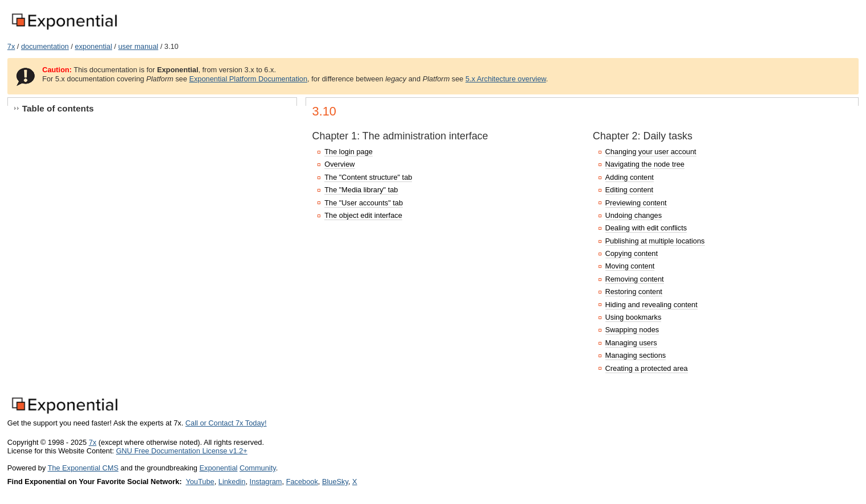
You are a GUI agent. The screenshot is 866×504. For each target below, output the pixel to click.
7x (11, 46)
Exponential (218, 468)
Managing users (631, 343)
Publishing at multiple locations (655, 241)
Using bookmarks (634, 317)
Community (258, 468)
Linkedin (232, 482)
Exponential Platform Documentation (248, 79)
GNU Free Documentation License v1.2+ (182, 451)
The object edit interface (363, 215)
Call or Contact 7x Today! (226, 423)
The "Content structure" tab (368, 177)
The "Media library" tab (361, 190)
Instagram (266, 482)
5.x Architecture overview (506, 79)
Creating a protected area (647, 368)
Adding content (630, 177)
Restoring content (634, 292)
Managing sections (636, 355)
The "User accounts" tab (364, 203)
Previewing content (636, 203)
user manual (138, 46)
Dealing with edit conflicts (646, 228)
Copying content (632, 253)
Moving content (630, 266)
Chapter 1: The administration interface (400, 136)
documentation (45, 46)
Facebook (302, 482)
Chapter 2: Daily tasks (643, 136)
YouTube (200, 482)
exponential (94, 46)
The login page (349, 152)
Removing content (635, 279)
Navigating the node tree (645, 164)
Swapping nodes (632, 330)
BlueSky (335, 482)
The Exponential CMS (83, 468)
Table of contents (58, 108)
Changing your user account (651, 152)
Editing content (630, 190)
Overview (339, 164)
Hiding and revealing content (651, 305)
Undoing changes (634, 215)
